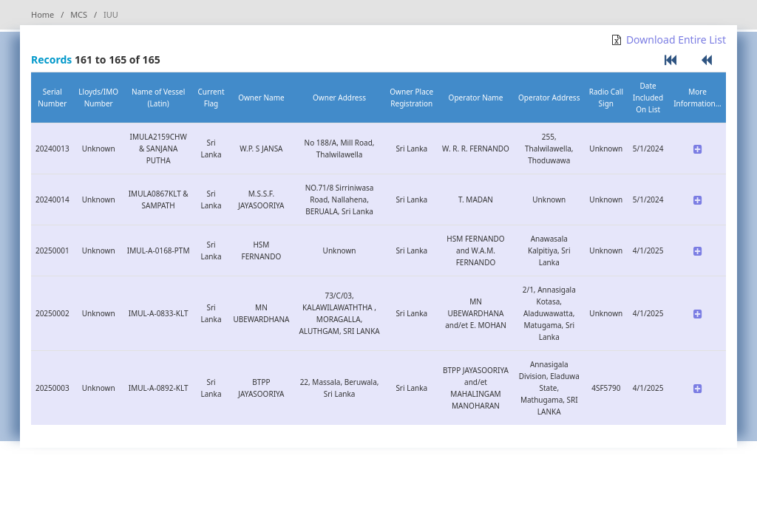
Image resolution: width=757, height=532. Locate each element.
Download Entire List (676, 40)
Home (43, 14)
